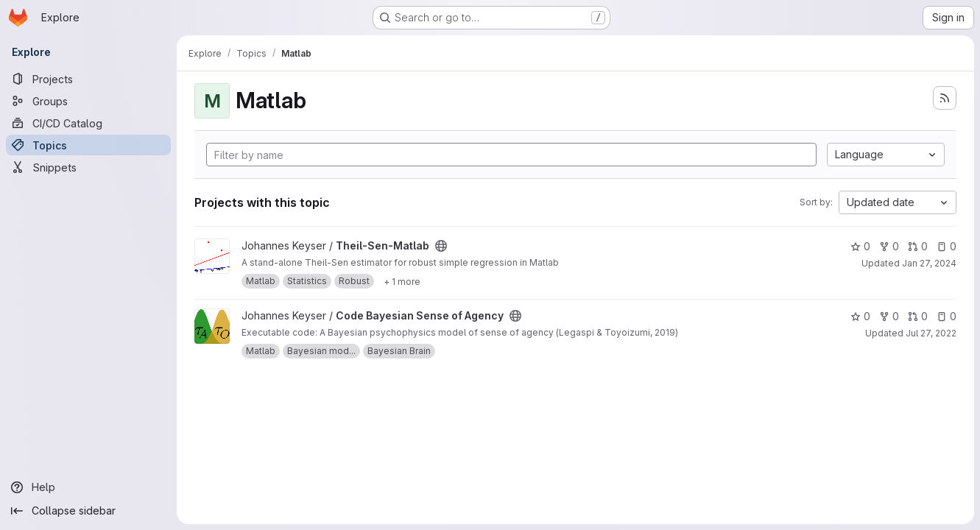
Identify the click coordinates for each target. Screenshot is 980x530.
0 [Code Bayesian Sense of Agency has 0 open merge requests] (918, 316)
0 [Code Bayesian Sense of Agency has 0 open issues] (946, 316)
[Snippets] (88, 167)
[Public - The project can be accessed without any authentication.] (441, 246)
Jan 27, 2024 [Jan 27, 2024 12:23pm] (929, 263)
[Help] (88, 487)
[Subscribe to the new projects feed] (945, 98)
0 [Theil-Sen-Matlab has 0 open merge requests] (918, 246)
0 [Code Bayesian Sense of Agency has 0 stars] (860, 316)
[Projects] (88, 79)
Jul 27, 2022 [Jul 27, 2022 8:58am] (931, 333)
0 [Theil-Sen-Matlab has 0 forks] (889, 246)
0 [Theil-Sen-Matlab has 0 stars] (860, 246)
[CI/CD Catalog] (88, 123)
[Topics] (88, 145)
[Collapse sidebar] (88, 511)
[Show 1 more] (402, 281)
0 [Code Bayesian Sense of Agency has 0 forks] (889, 316)
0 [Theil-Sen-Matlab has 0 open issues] (946, 246)
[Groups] (88, 101)
